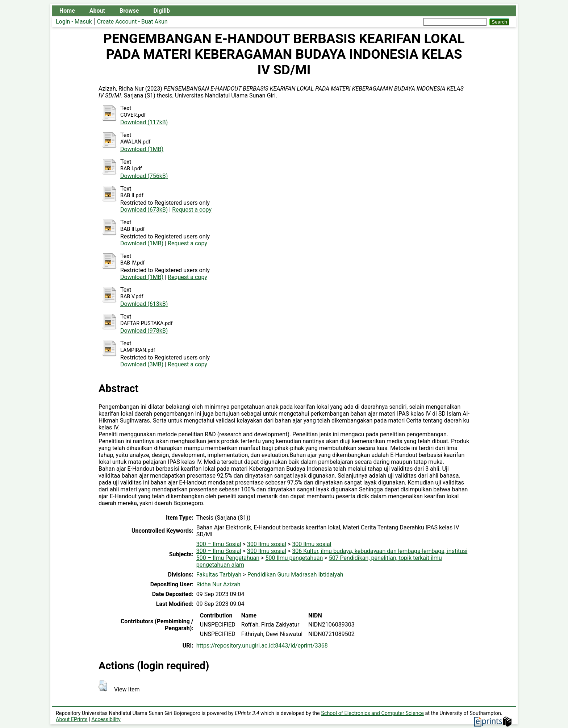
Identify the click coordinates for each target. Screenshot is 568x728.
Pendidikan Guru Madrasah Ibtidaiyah (295, 575)
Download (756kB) (144, 176)
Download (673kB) (144, 210)
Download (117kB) (144, 122)
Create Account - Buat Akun (132, 22)
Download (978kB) (144, 331)
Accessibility (106, 719)
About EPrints (72, 719)
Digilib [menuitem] (161, 11)
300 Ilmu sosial (267, 544)
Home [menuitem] (67, 11)
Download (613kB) (144, 304)
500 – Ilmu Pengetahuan (228, 558)
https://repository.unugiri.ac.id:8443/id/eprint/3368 (262, 646)
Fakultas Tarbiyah (219, 575)
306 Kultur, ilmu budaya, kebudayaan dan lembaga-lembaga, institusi (380, 551)
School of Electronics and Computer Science (372, 713)
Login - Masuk (74, 22)
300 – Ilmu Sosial (219, 544)
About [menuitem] (97, 11)
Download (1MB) (142, 149)
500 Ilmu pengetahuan (294, 558)
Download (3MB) (142, 364)
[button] (103, 686)
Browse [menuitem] (129, 11)
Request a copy (192, 210)
